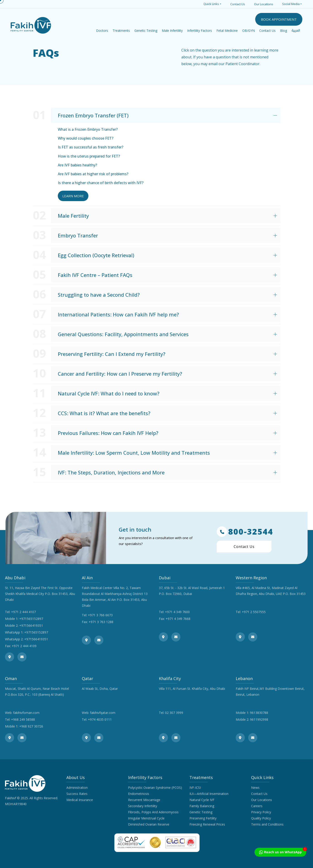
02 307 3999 (174, 713)
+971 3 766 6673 (100, 615)
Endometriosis (139, 794)
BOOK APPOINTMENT (279, 19)
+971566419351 (31, 625)
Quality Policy (261, 818)
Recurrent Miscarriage (144, 800)
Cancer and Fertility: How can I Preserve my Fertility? (120, 374)
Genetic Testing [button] (146, 31)
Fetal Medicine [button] (227, 31)
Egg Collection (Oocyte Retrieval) (96, 255)
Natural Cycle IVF (202, 800)
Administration (77, 788)
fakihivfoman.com (26, 713)
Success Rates (77, 794)
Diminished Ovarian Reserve (149, 824)
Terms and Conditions (267, 824)
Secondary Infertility (143, 806)
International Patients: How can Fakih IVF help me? (118, 314)
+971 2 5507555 (254, 612)
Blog (284, 31)
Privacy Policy (261, 812)
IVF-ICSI (195, 788)
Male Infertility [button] (172, 31)
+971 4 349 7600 (177, 612)
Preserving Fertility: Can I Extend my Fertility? (112, 354)
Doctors (102, 31)
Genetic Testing (201, 812)
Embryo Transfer (78, 235)
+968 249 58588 (23, 719)
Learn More (73, 196)
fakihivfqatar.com (103, 713)
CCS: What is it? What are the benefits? (104, 413)
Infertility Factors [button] (200, 31)
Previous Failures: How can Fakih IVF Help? (108, 433)
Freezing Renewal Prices (207, 824)
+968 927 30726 (31, 726)
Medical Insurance (80, 800)
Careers (257, 806)
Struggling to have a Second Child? (99, 295)
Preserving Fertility (203, 818)
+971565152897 (31, 619)
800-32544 (245, 532)
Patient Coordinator (243, 64)
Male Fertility (73, 216)
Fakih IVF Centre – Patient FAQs (95, 275)
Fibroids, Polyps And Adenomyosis (153, 812)
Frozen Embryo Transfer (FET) (93, 115)
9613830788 (259, 713)
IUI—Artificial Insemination (209, 794)
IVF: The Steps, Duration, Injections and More (111, 472)
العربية (296, 31)
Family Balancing (202, 806)
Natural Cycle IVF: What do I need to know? (109, 393)
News (255, 788)
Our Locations (264, 4)
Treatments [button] (121, 31)
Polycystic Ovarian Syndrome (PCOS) (155, 788)
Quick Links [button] (211, 4)
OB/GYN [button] (249, 31)
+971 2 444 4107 (23, 612)
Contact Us (238, 4)
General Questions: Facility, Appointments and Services (123, 334)
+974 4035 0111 (100, 719)
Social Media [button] (291, 4)
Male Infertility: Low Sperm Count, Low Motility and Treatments (134, 453)
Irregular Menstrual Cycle (146, 818)
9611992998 (259, 719)
